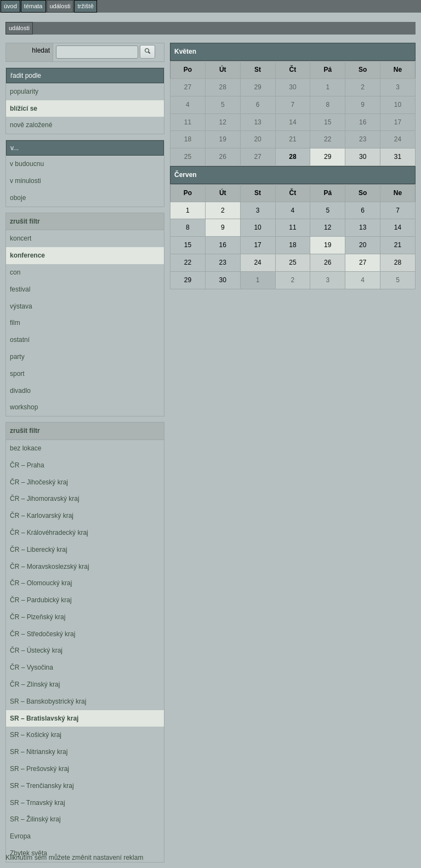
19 (223, 139)
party (17, 357)
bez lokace (25, 448)
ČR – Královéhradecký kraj (49, 533)
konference (27, 255)
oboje (18, 198)
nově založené (31, 125)
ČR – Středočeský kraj (42, 634)
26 (223, 157)
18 (188, 139)
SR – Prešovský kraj (39, 769)
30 (292, 87)
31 (398, 157)
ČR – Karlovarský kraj (42, 516)
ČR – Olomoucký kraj (41, 583)
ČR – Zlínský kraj (35, 684)
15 (328, 122)
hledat (41, 50)
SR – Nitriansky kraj (39, 752)
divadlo (20, 391)
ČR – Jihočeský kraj (39, 482)
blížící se (24, 108)
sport (17, 374)
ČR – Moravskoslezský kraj (50, 567)
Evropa (20, 836)
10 (398, 105)
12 (223, 122)
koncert (21, 238)
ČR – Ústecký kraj (36, 650)
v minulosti (25, 181)
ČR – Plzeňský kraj (38, 617)
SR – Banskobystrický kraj (48, 701)
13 (257, 122)
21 (292, 139)
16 (363, 122)
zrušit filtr (25, 221)
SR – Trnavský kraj (38, 803)
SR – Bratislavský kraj (44, 718)
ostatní (20, 340)
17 (398, 122)
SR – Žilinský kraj (35, 819)
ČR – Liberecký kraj (39, 550)
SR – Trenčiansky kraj (42, 786)
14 (292, 122)
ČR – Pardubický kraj (41, 600)
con (15, 272)
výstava (21, 306)
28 (223, 87)
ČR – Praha (27, 465)
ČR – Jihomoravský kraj (45, 499)
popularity (24, 92)
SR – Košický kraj (36, 735)
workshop (24, 407)
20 (257, 139)
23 (363, 139)
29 (257, 87)
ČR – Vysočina (32, 667)
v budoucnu (27, 164)
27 (188, 87)
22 (328, 139)
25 (188, 157)
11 (188, 122)
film (15, 323)
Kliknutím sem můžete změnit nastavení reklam (74, 858)
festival (20, 289)
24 (398, 139)
